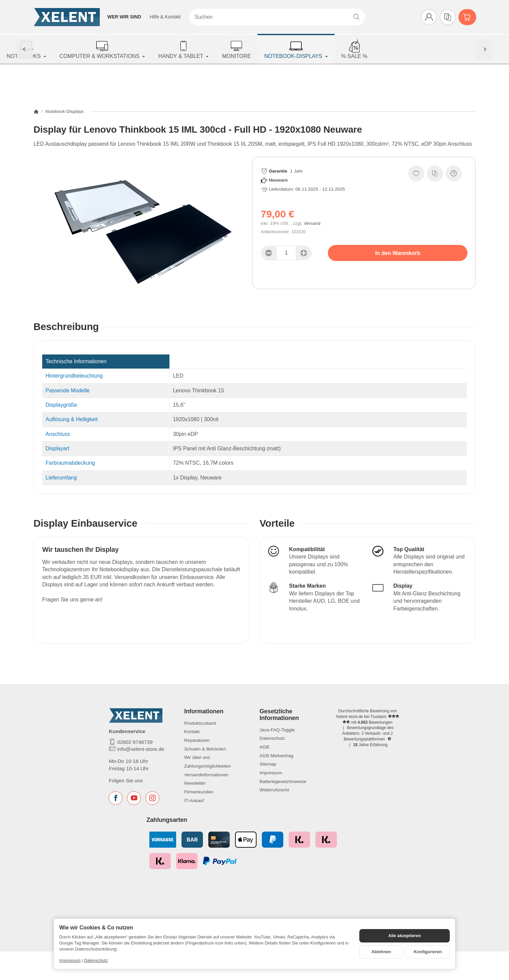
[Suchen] (277, 17)
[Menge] (286, 253)
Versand (312, 223)
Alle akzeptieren (404, 936)
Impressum (70, 960)
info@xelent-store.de (141, 749)
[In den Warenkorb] (398, 253)
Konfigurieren (428, 952)
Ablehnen (381, 952)
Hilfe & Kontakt (165, 17)
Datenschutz (96, 960)
